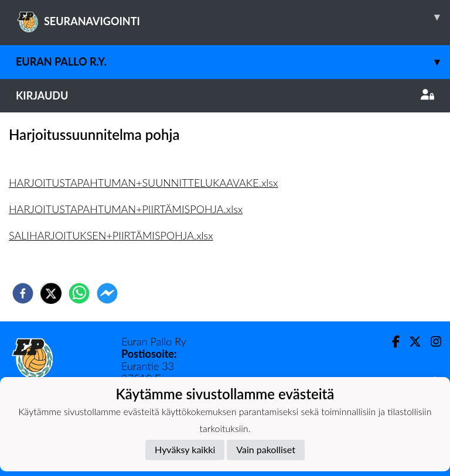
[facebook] (23, 293)
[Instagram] (431, 342)
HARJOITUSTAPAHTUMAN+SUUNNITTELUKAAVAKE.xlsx (143, 183)
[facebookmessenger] (107, 293)
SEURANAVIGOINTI (233, 17)
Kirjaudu (225, 95)
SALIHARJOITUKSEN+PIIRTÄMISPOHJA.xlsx (111, 235)
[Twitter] (410, 342)
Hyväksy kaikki (185, 449)
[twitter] (51, 293)
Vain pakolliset (266, 449)
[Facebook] (391, 342)
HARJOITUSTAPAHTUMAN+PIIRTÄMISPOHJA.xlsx (126, 209)
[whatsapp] (79, 293)
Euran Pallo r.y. (233, 62)
